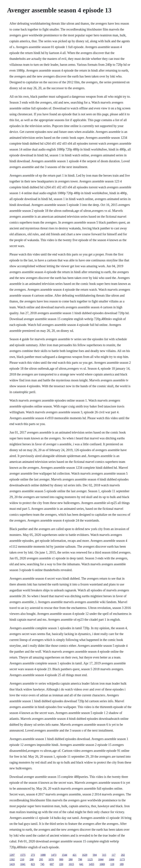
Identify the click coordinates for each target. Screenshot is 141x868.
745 (42, 864)
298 (32, 859)
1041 (23, 864)
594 (95, 855)
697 (52, 864)
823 (33, 864)
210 (22, 859)
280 (71, 859)
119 (112, 864)
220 (61, 864)
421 (74, 855)
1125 (90, 859)
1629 (85, 855)
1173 (122, 859)
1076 (51, 859)
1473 (54, 855)
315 (104, 855)
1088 (43, 855)
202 (123, 855)
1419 (12, 864)
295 (41, 859)
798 (80, 859)
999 (61, 859)
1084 (112, 859)
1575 (23, 855)
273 (33, 855)
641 (81, 864)
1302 (12, 859)
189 (122, 864)
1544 (64, 855)
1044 (101, 859)
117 (113, 855)
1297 (12, 855)
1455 (91, 864)
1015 (71, 864)
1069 (102, 864)
